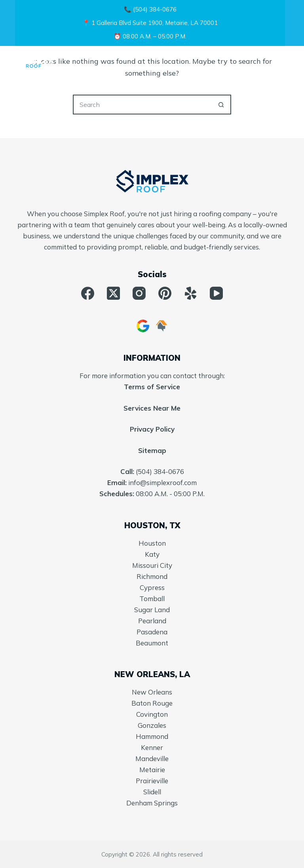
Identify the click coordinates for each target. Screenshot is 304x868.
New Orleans (152, 692)
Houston (152, 543)
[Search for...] (142, 105)
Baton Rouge (152, 703)
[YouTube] (216, 293)
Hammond (152, 736)
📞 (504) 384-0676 (150, 9)
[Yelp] (191, 293)
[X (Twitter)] (113, 293)
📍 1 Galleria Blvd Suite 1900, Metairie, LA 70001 (150, 23)
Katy (152, 554)
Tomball (152, 599)
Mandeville (152, 759)
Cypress (152, 587)
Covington (152, 714)
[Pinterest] (165, 293)
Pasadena (152, 632)
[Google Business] (143, 326)
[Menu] (285, 62)
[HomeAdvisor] (161, 326)
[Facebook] (88, 293)
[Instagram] (139, 293)
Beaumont (152, 643)
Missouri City (152, 565)
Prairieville (152, 781)
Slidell (152, 792)
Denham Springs (152, 803)
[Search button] (221, 105)
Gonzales (152, 725)
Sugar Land (152, 610)
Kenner (152, 747)
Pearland (152, 621)
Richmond (152, 576)
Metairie (152, 770)
